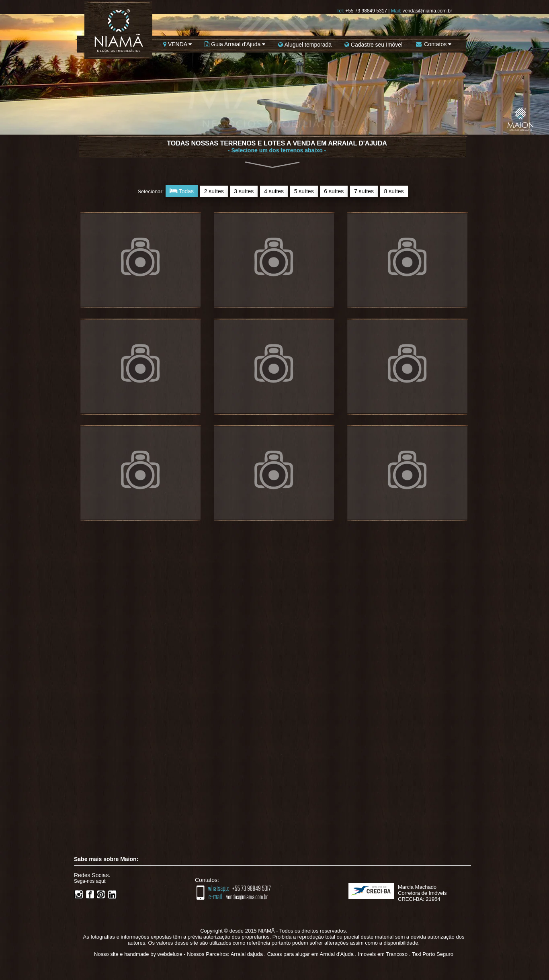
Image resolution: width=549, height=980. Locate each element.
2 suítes (214, 191)
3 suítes (244, 191)
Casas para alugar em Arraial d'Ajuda (310, 954)
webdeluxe (170, 954)
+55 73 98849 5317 (366, 11)
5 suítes (304, 191)
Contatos (433, 44)
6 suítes (334, 191)
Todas (182, 191)
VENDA (177, 44)
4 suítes (274, 191)
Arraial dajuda (247, 954)
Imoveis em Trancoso (383, 954)
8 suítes (394, 191)
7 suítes (364, 191)
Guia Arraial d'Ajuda (235, 44)
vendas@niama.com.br (427, 11)
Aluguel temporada (305, 45)
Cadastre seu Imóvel (373, 45)
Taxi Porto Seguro (433, 954)
